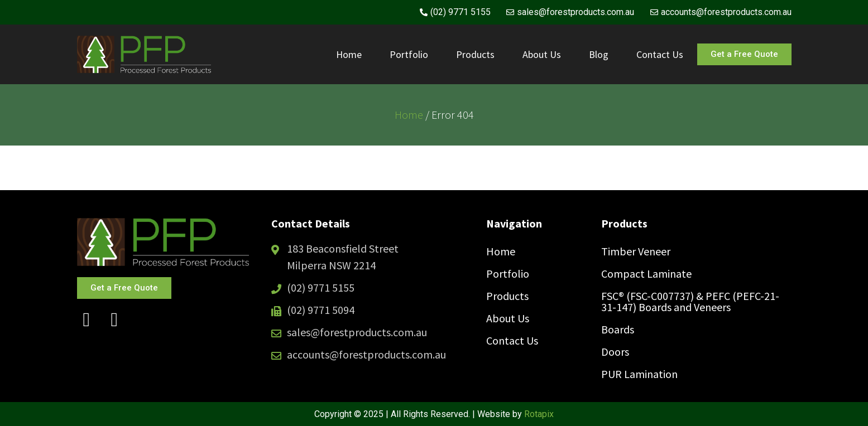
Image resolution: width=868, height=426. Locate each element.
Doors (615, 352)
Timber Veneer (636, 251)
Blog (599, 54)
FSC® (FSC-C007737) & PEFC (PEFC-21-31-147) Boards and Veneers (690, 301)
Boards (618, 329)
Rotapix (539, 414)
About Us (542, 54)
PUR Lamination (639, 374)
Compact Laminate (646, 273)
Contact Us (660, 54)
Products (475, 54)
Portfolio (409, 54)
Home (349, 54)
